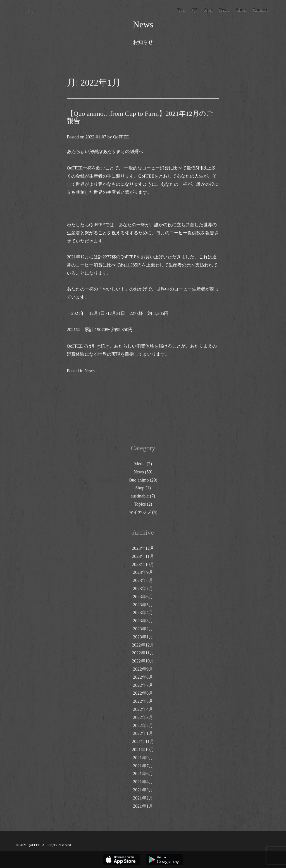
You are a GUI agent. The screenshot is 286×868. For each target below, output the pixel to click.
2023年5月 (143, 605)
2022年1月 (143, 733)
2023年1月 (143, 637)
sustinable (140, 496)
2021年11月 (143, 741)
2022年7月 (143, 685)
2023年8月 (143, 580)
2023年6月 (143, 597)
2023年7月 (143, 589)
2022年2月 (143, 726)
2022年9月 (143, 669)
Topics (140, 504)
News (89, 371)
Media (140, 464)
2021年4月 (143, 782)
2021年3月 (143, 790)
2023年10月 (143, 564)
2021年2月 (143, 798)
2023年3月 (143, 621)
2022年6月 (143, 693)
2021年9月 (143, 758)
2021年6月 (143, 774)
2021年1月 (143, 806)
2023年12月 (143, 548)
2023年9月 (143, 572)
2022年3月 (143, 717)
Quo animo (139, 480)
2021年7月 (143, 766)
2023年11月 (143, 556)
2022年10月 (143, 661)
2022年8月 (143, 677)
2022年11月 (143, 653)
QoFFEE (121, 137)
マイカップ (140, 512)
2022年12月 (143, 645)
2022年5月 (143, 701)
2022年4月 (143, 709)
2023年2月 (143, 629)
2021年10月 (143, 750)
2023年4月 (143, 613)
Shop (140, 488)
